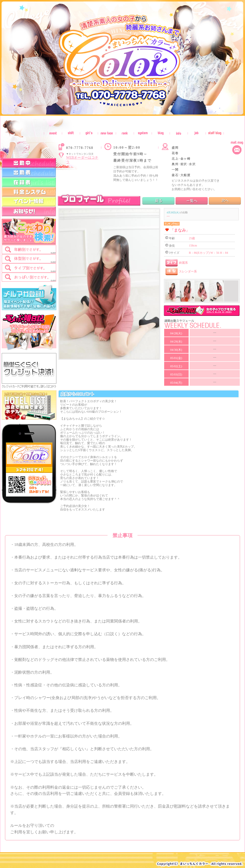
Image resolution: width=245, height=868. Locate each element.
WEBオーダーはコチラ (82, 160)
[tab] (29, 249)
